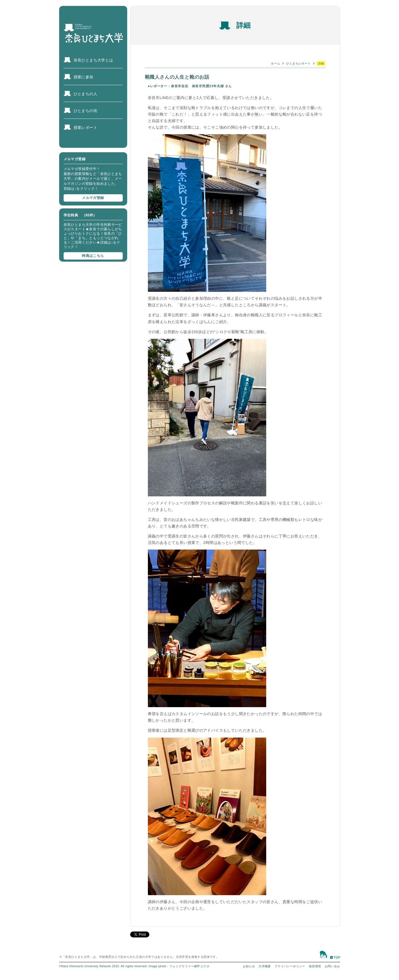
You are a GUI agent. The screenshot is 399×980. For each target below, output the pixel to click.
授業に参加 (84, 77)
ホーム (276, 63)
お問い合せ (332, 966)
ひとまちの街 (85, 111)
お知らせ (249, 966)
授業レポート (85, 128)
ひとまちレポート (298, 63)
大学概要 (265, 966)
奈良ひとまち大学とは (93, 60)
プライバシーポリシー (290, 966)
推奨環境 (315, 966)
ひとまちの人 (85, 94)
